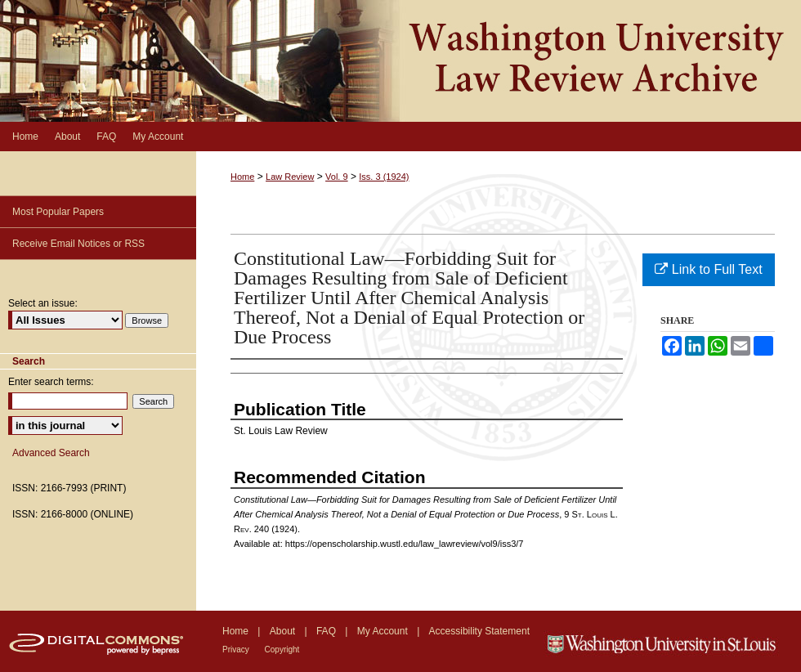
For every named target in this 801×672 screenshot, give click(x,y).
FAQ (327, 631)
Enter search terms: (51, 382)
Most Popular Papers (58, 212)
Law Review (290, 177)
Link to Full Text (708, 269)
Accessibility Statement (479, 631)
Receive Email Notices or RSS (78, 244)
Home (242, 177)
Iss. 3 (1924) (384, 177)
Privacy (237, 650)
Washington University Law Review (400, 61)
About (284, 631)
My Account (384, 631)
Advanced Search (51, 453)
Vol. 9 (337, 177)
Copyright (282, 650)
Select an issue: (43, 303)
